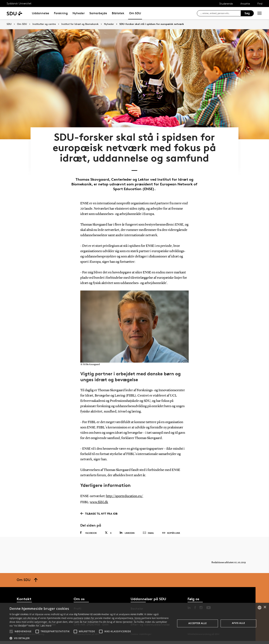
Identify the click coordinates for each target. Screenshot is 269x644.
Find (260, 4)
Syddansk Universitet (19, 3)
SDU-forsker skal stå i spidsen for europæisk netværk (152, 24)
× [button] (265, 607)
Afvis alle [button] (239, 623)
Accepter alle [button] (197, 623)
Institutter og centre (44, 24)
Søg (247, 13)
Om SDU (135, 13)
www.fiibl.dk (99, 502)
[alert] (134, 623)
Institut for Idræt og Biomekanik (80, 24)
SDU (9, 24)
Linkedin (127, 532)
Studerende (226, 4)
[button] (11, 631)
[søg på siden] (220, 13)
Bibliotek (118, 13)
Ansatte (245, 4)
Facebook (89, 532)
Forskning (61, 13)
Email (148, 533)
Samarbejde (98, 13)
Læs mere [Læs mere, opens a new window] (46, 626)
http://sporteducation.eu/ (125, 496)
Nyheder (79, 13)
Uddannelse (41, 13)
